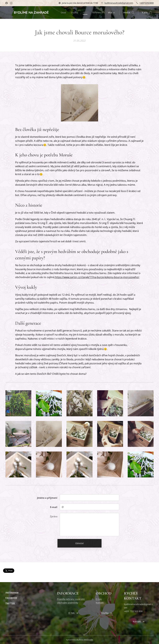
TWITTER (10, 603)
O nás (99, 599)
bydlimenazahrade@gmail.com (119, 3)
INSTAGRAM (12, 593)
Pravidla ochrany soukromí (71, 599)
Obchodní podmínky (68, 603)
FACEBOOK (11, 598)
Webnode (88, 640)
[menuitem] (64, 13)
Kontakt (100, 603)
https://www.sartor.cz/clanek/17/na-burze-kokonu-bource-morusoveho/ (97, 277)
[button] (129, 13)
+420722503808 (147, 3)
